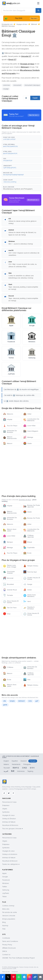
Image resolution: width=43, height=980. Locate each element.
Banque (8, 542)
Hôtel (27, 414)
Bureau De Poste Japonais (32, 506)
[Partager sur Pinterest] (13, 977)
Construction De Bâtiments (31, 420)
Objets (5, 809)
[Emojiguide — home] (11, 3)
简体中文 (16, 768)
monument (17, 85)
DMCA (5, 951)
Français (33, 761)
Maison (8, 443)
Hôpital (8, 419)
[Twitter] (9, 793)
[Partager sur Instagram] (30, 977)
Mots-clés (6, 909)
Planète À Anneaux (29, 608)
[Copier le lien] (35, 977)
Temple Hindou (31, 566)
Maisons (8, 414)
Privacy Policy (7, 945)
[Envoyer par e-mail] (40, 977)
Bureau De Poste (32, 518)
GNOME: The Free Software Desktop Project (18, 958)
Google (5, 877)
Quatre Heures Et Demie (32, 578)
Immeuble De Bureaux (10, 431)
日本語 (24, 768)
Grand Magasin (31, 431)
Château (8, 667)
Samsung (6, 890)
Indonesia (21, 771)
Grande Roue (10, 590)
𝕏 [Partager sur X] (8, 977)
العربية (6, 771)
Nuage (28, 584)
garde (5, 705)
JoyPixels (6, 893)
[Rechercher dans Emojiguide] (19, 11)
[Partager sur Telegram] (24, 977)
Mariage (28, 437)
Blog (4, 922)
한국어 (32, 768)
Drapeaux (6, 805)
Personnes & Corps (9, 802)
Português (27, 764)
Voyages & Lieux (8, 815)
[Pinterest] (13, 793)
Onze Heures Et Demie (31, 614)
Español (15, 761)
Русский (7, 768)
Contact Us (6, 955)
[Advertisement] (21, 470)
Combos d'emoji (8, 906)
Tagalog (30, 771)
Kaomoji (5, 926)
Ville (27, 680)
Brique (28, 542)
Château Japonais (29, 536)
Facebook (6, 880)
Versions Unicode (9, 916)
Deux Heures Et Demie (11, 602)
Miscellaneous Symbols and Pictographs (18, 189)
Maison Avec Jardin (10, 530)
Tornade (8, 595)
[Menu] (38, 3)
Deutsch (24, 761)
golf (37, 701)
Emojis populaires (9, 919)
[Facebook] (4, 793)
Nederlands (16, 764)
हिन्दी (13, 771)
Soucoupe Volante (9, 572)
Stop (7, 614)
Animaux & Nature (9, 822)
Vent (27, 601)
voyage (6, 89)
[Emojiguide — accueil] (4, 782)
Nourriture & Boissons (10, 825)
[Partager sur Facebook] (3, 977)
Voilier (28, 590)
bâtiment (22, 701)
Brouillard (8, 584)
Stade (27, 443)
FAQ (4, 929)
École (27, 553)
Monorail (8, 578)
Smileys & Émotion (9, 819)
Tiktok (4, 897)
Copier (35, 98)
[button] (21, 138)
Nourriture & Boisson (10, 861)
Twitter (5, 887)
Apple (4, 873)
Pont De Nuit (30, 572)
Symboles (6, 812)
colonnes (7, 85)
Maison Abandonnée (10, 438)
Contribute (6, 938)
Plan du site (6, 972)
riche (30, 701)
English (6, 761)
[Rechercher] (38, 11)
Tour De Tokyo (10, 426)
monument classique (32, 85)
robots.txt (15, 972)
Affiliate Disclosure (9, 948)
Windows (6, 883)
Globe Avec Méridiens (30, 596)
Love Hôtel (29, 426)
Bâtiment (34, 24)
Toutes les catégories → (11, 864)
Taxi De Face (10, 608)
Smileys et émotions (10, 854)
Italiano (6, 764)
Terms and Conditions (10, 941)
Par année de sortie (10, 912)
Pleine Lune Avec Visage (10, 566)
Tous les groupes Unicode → (12, 829)
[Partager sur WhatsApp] (19, 977)
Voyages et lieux (22, 24)
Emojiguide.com (7, 24)
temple (12, 701)
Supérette (29, 548)
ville (5, 701)
